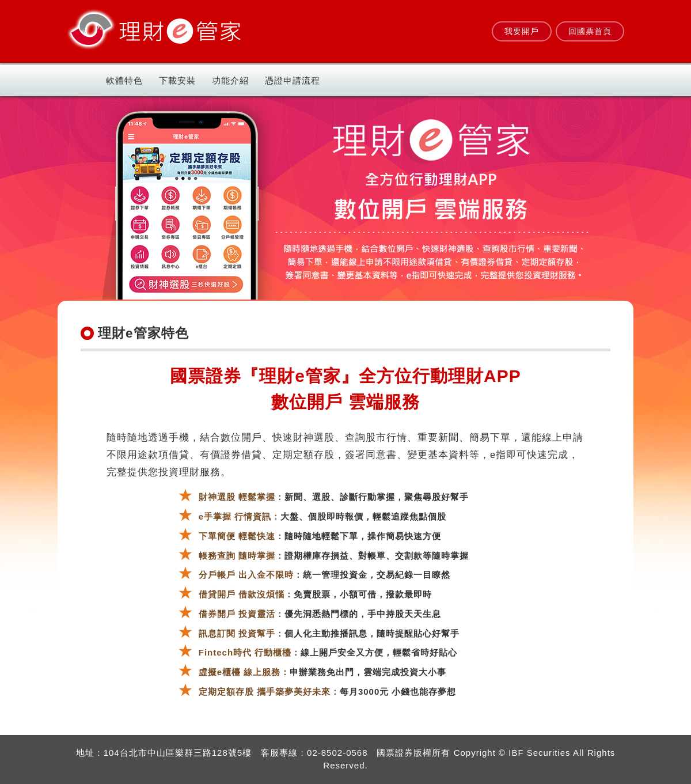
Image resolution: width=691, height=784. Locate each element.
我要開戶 (522, 31)
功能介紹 (230, 80)
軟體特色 (124, 80)
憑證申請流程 (293, 80)
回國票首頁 (590, 31)
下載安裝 (177, 80)
